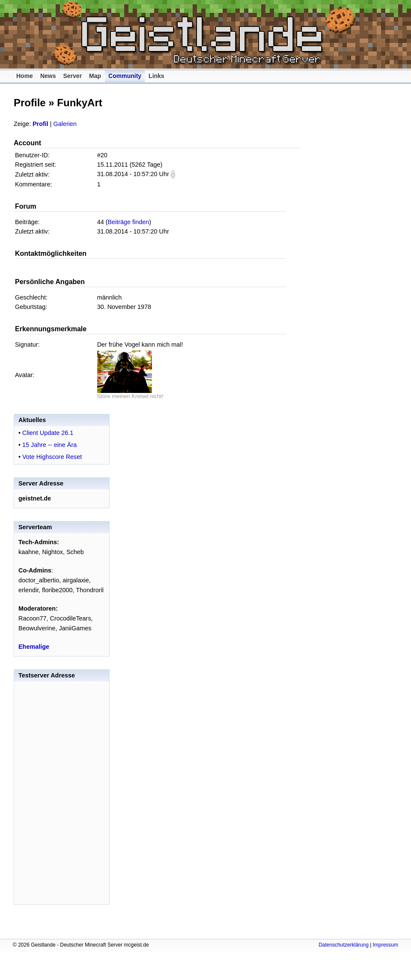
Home (25, 76)
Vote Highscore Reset (52, 457)
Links (156, 76)
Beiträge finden (129, 222)
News (48, 76)
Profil (40, 124)
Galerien (65, 124)
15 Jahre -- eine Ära (49, 445)
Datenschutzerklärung (344, 945)
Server (72, 76)
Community (125, 76)
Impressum (386, 945)
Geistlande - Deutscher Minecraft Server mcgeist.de (210, 34)
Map (95, 76)
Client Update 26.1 (48, 433)
